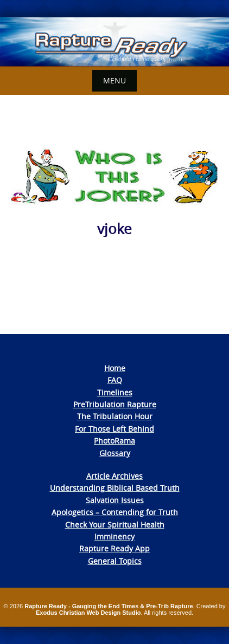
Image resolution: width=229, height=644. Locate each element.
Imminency (114, 536)
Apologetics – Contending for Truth (115, 512)
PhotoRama (114, 441)
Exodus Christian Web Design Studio (88, 613)
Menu (114, 80)
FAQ (115, 380)
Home (115, 368)
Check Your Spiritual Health (115, 525)
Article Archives (114, 476)
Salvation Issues (115, 500)
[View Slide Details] (114, 42)
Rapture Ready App (114, 548)
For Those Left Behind (114, 429)
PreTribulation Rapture (115, 404)
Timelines (115, 392)
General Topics (115, 561)
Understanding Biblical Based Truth (115, 488)
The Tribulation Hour (115, 416)
